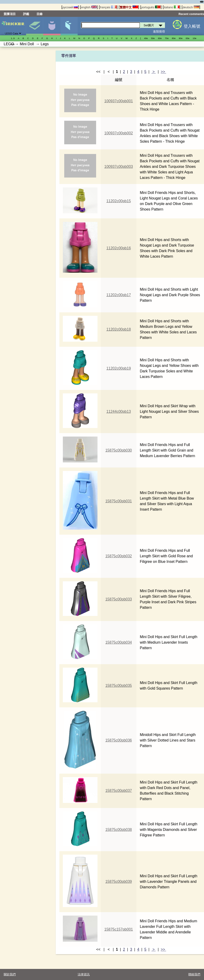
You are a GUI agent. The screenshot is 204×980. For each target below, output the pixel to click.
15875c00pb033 (119, 599)
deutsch (191, 7)
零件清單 (69, 26)
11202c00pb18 (119, 329)
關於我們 (10, 974)
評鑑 (26, 14)
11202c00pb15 (119, 201)
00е (188, 38)
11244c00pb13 (119, 412)
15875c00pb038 (119, 830)
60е (160, 38)
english (89, 7)
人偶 (52, 26)
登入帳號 (192, 26)
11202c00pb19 (119, 368)
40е (146, 38)
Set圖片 (35, 26)
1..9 (13, 38)
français (108, 7)
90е (181, 38)
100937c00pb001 (119, 101)
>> (163, 72)
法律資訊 (84, 974)
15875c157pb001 (119, 929)
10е (195, 38)
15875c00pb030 (119, 450)
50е (153, 38)
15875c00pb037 (119, 791)
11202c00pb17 (119, 295)
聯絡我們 (194, 974)
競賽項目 (10, 14)
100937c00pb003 (119, 167)
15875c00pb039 (119, 882)
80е (174, 38)
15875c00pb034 (119, 642)
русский (70, 7)
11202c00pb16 (119, 248)
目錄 (40, 14)
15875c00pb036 (119, 740)
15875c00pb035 (119, 686)
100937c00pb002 (119, 133)
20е (13, 44)
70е (167, 38)
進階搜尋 (159, 32)
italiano (172, 7)
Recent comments (191, 14)
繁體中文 (129, 7)
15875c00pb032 (119, 556)
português (151, 7)
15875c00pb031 (119, 501)
